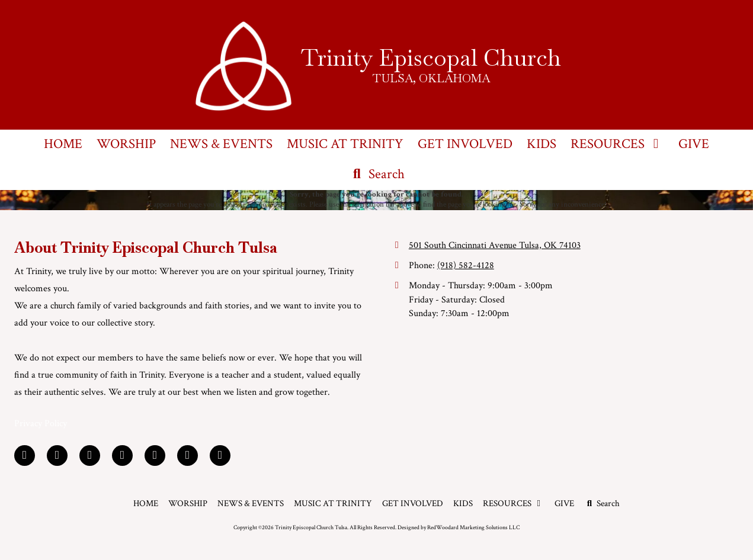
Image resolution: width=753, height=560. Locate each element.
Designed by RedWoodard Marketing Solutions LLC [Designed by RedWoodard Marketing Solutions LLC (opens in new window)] (459, 527)
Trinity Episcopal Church (431, 57)
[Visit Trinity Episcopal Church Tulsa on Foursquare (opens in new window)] (188, 456)
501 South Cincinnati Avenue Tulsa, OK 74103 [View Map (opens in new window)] (495, 245)
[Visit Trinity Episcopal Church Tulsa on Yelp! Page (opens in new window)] (122, 456)
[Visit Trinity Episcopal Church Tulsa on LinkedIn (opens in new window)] (57, 456)
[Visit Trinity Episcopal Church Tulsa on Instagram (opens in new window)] (220, 456)
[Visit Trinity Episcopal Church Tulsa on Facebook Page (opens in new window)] (25, 456)
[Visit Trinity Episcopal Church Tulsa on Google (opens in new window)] (90, 456)
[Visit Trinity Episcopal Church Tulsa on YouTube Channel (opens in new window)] (155, 456)
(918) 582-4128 (466, 265)
